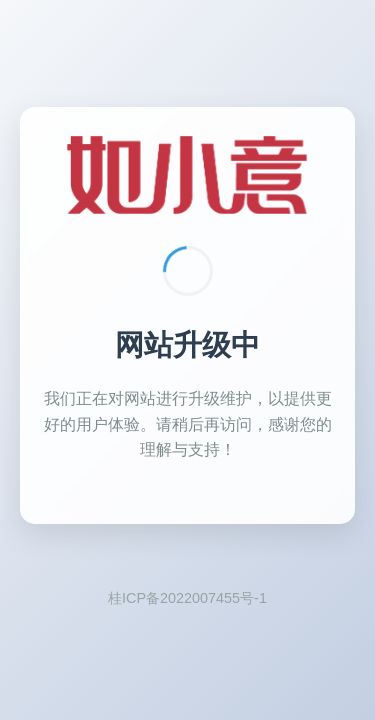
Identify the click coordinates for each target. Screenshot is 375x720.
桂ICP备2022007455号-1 (187, 598)
